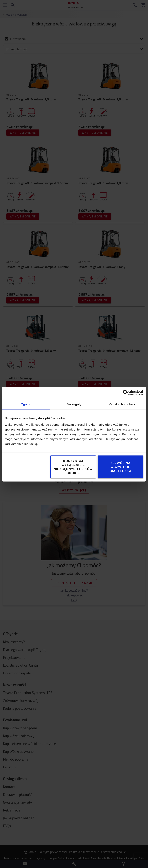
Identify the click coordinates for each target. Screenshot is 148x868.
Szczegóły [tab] (74, 404)
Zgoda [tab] (26, 404)
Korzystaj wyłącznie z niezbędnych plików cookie (73, 467)
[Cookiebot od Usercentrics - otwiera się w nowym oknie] (126, 393)
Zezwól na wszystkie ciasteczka (120, 467)
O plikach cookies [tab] (122, 404)
